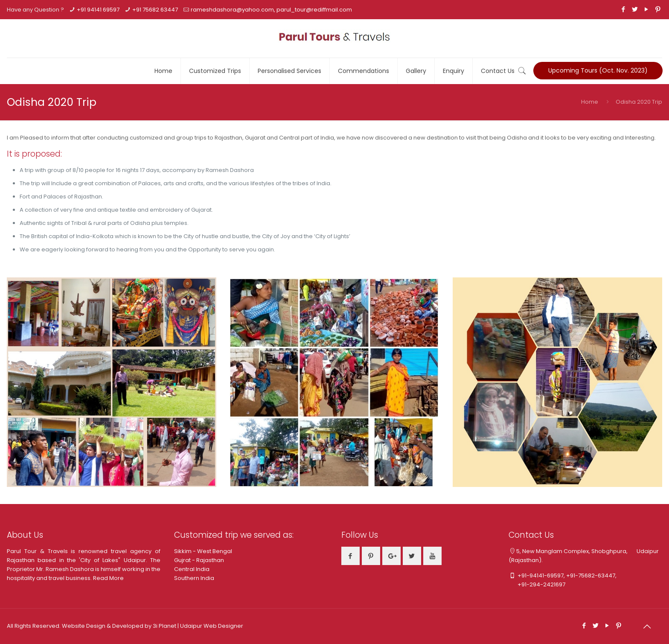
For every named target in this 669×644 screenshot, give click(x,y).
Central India (192, 569)
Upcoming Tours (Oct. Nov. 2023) (598, 70)
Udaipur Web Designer (212, 626)
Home (590, 102)
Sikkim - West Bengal (203, 551)
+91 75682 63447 (155, 10)
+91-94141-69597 (541, 576)
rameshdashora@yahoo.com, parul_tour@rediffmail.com (271, 10)
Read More (108, 578)
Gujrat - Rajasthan (199, 560)
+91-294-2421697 (537, 584)
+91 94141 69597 (98, 10)
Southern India (194, 578)
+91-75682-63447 (591, 576)
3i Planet (165, 626)
